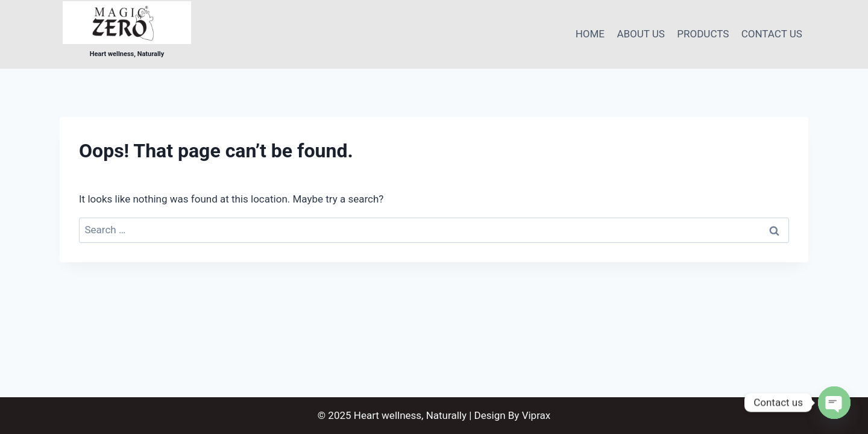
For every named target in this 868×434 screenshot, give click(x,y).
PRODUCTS (703, 34)
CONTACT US (772, 34)
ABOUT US (641, 34)
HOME (590, 34)
